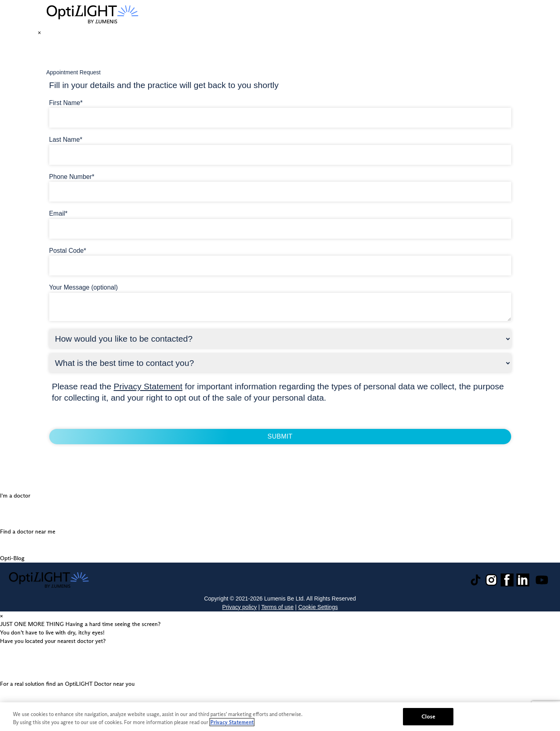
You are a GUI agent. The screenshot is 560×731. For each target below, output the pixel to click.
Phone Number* (72, 177)
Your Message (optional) (84, 287)
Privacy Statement (148, 386)
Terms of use (277, 607)
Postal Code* (68, 251)
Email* (59, 213)
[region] (280, 717)
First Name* (66, 103)
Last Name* (66, 140)
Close (429, 716)
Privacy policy (239, 607)
